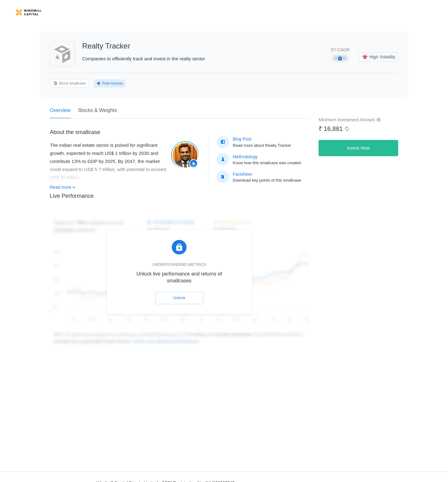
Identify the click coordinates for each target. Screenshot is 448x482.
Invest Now (358, 148)
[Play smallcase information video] (185, 155)
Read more (63, 187)
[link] (29, 12)
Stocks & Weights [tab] (98, 110)
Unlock (179, 298)
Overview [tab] (60, 113)
